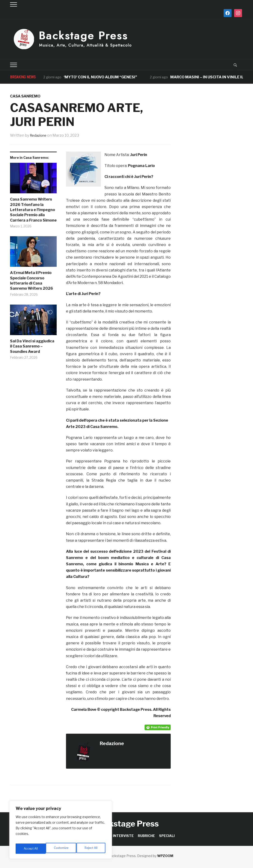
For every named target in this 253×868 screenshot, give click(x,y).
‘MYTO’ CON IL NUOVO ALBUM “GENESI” (100, 77)
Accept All (91, 849)
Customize (31, 849)
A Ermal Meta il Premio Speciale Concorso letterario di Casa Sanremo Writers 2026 (31, 281)
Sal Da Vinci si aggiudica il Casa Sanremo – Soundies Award (32, 346)
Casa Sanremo (25, 96)
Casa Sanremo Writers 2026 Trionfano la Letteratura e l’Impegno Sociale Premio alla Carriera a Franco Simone (33, 210)
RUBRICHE (146, 836)
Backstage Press (126, 824)
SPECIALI (167, 836)
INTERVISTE (123, 836)
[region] (61, 831)
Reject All (61, 849)
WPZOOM (165, 856)
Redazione (39, 135)
